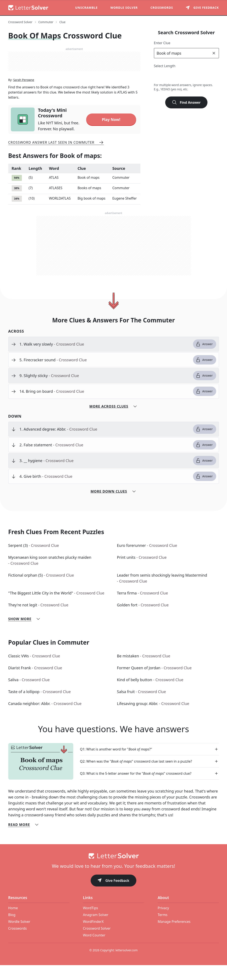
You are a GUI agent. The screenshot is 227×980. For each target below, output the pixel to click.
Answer (204, 359)
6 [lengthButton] (196, 76)
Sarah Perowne (24, 96)
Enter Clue (162, 43)
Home (13, 923)
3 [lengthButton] (168, 76)
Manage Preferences (174, 936)
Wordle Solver (124, 8)
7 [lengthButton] (205, 76)
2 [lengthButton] (158, 76)
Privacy (163, 923)
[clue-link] (105, 359)
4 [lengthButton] (177, 76)
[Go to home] (114, 871)
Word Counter (94, 950)
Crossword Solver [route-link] (20, 22)
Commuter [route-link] (46, 22)
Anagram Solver (96, 930)
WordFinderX (93, 936)
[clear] (214, 53)
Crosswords (162, 8)
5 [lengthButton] (186, 76)
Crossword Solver (97, 943)
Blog (12, 930)
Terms (163, 930)
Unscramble (86, 8)
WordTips (91, 923)
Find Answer (186, 102)
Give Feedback (113, 896)
